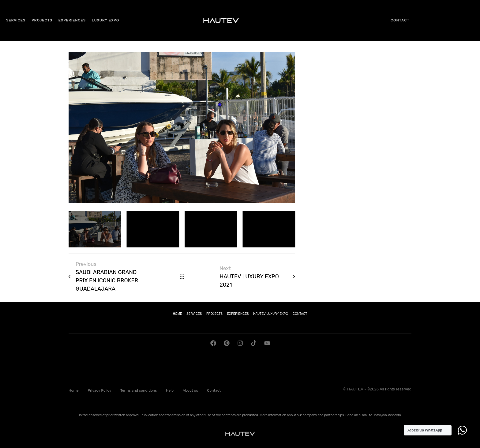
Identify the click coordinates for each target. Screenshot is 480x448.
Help (170, 390)
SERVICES (194, 314)
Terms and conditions (139, 390)
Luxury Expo (105, 20)
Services (16, 20)
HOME (178, 314)
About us (190, 390)
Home (74, 390)
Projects (42, 20)
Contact (400, 20)
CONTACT (300, 314)
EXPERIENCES (238, 314)
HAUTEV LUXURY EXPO (271, 314)
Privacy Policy (99, 390)
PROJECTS (214, 314)
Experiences (72, 20)
